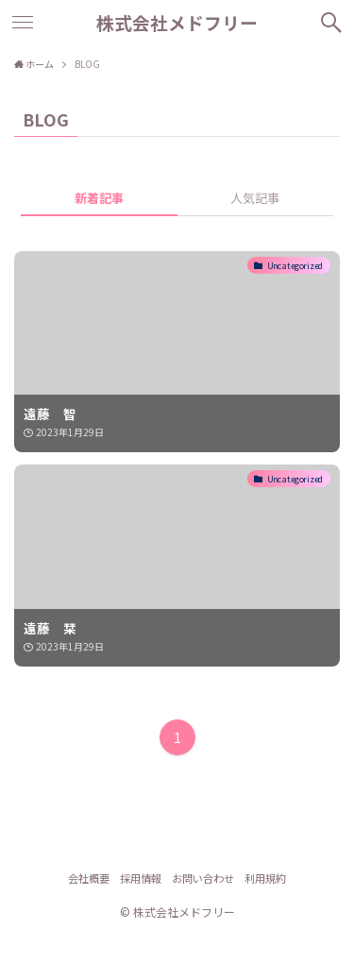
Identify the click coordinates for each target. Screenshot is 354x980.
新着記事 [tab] (99, 198)
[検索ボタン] (331, 23)
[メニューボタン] (23, 23)
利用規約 (265, 878)
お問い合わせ (203, 878)
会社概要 (89, 878)
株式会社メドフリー (177, 23)
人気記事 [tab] (255, 198)
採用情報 (141, 878)
